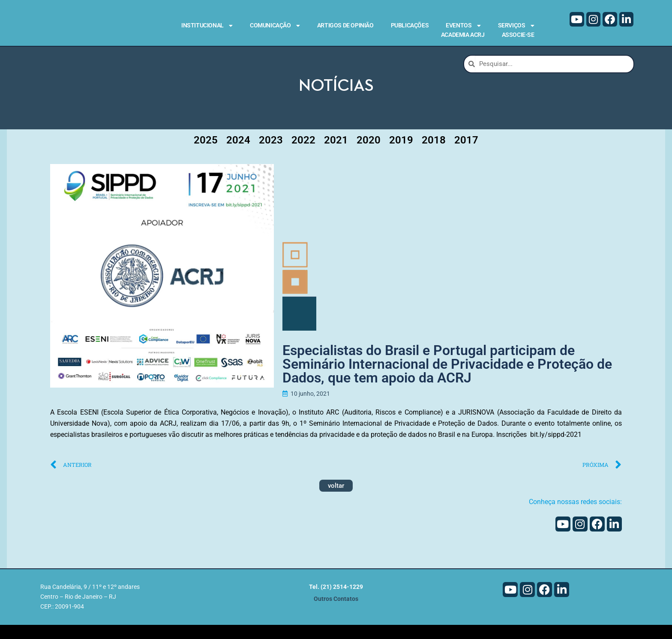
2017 (466, 154)
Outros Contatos (336, 613)
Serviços (516, 26)
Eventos (463, 26)
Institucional (207, 26)
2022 (303, 154)
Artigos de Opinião (345, 25)
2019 (401, 154)
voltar (336, 499)
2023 (271, 154)
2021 (336, 154)
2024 (238, 154)
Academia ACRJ (463, 35)
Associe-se (518, 35)
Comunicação (275, 26)
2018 (434, 154)
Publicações (410, 25)
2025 (206, 154)
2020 (369, 154)
